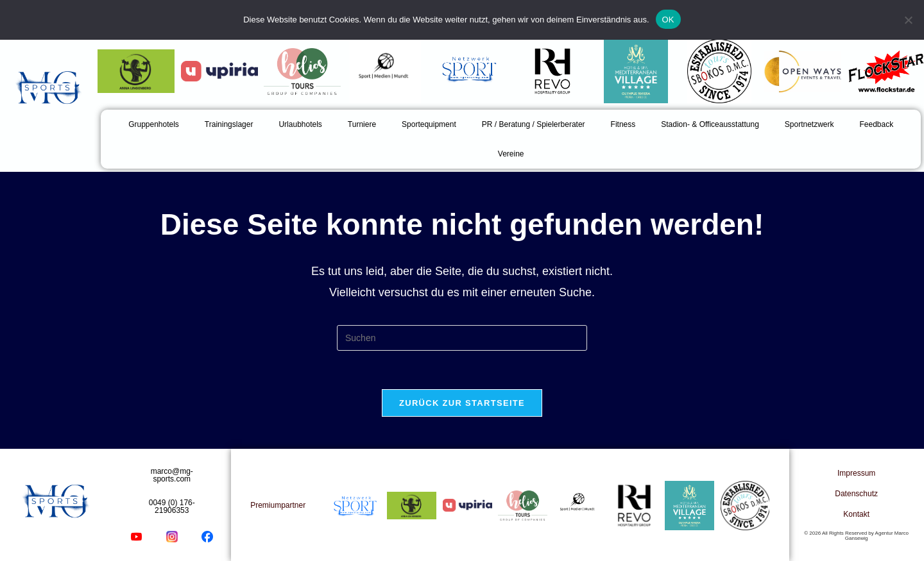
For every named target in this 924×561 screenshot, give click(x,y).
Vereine (511, 154)
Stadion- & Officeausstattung (710, 124)
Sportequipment (429, 124)
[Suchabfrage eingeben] (462, 338)
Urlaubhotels (300, 124)
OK (668, 20)
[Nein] (908, 20)
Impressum (856, 473)
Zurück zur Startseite (462, 403)
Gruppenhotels (154, 124)
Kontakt (856, 514)
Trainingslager (229, 124)
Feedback (877, 124)
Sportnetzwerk (809, 124)
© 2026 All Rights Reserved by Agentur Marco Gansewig (856, 536)
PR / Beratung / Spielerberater (534, 124)
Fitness (623, 124)
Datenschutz (856, 494)
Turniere (362, 124)
